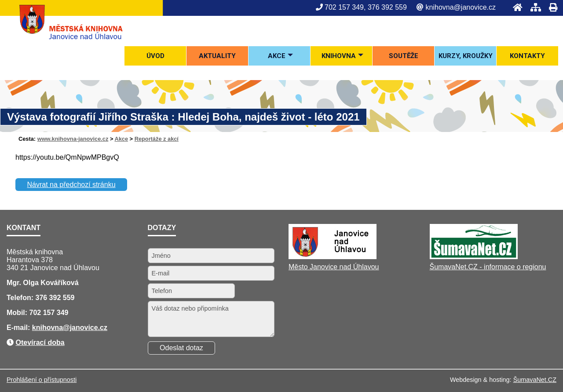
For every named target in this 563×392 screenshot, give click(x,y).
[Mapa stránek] (533, 7)
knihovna (48, 328)
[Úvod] (515, 7)
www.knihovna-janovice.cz (73, 139)
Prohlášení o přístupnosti (42, 380)
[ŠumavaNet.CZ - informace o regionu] (474, 257)
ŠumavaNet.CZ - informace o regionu (488, 267)
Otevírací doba (40, 343)
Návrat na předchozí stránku (71, 185)
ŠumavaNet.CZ (535, 380)
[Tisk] (550, 7)
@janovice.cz (85, 328)
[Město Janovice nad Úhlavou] (333, 257)
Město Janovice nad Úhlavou (334, 267)
